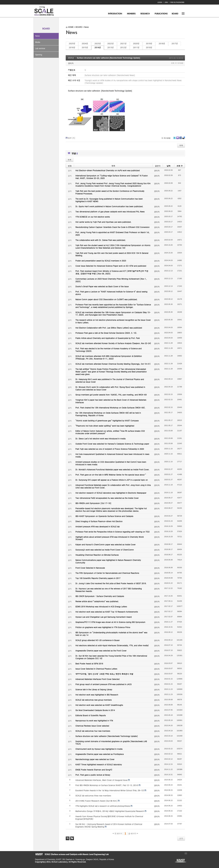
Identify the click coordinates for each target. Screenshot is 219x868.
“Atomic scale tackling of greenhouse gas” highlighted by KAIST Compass (107, 421)
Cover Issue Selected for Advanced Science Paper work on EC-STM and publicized (111, 266)
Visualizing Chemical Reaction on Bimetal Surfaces (97, 555)
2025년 (72, 44)
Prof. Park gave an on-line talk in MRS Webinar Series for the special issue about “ (111, 475)
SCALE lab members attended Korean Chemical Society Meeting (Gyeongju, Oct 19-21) (113, 364)
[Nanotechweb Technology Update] (116, 91)
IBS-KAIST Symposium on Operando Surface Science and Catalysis (104, 516)
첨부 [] (72, 138)
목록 (181, 145)
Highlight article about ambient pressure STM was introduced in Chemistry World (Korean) (109, 538)
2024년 (85, 44)
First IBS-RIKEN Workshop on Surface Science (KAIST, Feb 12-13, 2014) (107, 785)
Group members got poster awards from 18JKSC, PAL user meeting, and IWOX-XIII (111, 395)
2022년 (110, 44)
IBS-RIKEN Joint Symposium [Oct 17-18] (93, 503)
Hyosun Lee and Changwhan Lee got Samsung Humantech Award (103, 617)
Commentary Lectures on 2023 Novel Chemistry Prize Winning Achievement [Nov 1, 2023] (111, 280)
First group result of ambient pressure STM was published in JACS (103, 684)
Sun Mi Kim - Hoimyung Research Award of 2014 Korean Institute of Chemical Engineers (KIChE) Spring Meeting (109, 825)
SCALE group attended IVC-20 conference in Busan (97, 640)
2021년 (123, 44)
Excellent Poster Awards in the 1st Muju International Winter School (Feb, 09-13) (110, 790)
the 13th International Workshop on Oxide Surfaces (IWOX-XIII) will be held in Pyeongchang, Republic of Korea (108, 414)
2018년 (162, 44)
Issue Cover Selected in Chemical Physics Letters (96, 669)
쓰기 (181, 838)
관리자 (71, 63)
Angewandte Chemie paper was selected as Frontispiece (100, 754)
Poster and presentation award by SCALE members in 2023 (101, 261)
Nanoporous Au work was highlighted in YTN (94, 721)
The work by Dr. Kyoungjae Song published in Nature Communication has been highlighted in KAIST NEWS (109, 200)
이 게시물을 (166, 138)
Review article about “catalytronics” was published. (97, 601)
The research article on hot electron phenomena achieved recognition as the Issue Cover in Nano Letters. (113, 321)
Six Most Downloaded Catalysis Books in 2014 (95, 710)
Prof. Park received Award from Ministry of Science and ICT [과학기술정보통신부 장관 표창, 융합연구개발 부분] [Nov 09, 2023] (112, 272)
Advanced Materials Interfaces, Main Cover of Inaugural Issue (101, 780)
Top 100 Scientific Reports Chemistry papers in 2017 (98, 578)
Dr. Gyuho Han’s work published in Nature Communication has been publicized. (109, 206)
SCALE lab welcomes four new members (93, 731)
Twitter (175, 139)
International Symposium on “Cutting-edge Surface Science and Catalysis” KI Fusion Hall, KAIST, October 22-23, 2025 (112, 177)
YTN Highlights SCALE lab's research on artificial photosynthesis (103, 806)
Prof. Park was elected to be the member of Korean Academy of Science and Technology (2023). (109, 350)
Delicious (184, 139)
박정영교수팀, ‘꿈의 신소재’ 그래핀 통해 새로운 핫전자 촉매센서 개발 (104, 674)
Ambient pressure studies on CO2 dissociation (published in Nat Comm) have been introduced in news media (111, 463)
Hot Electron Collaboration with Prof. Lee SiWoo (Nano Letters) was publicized (109, 328)
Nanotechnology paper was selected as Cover (95, 759)
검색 (68, 838)
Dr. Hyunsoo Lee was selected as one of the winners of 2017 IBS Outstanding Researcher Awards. (109, 590)
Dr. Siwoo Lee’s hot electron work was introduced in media (100, 438)
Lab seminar (40, 48)
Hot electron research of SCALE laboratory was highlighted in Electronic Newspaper (111, 493)
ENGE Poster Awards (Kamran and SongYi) (94, 770)
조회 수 (180, 166)
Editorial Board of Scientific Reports (91, 715)
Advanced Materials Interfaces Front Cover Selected (97, 679)
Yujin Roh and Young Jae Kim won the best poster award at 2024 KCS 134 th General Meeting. (112, 254)
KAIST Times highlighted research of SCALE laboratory (99, 764)
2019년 (149, 44)
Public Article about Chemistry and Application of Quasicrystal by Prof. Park (108, 338)
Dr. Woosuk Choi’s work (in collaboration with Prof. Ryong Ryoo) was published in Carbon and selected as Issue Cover (110, 388)
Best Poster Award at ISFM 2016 (89, 664)
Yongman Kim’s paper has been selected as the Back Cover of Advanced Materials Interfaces (111, 401)
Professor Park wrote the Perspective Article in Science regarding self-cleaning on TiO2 (112, 532)
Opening (39, 55)
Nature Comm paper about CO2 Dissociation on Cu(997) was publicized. (106, 299)
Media (38, 42)
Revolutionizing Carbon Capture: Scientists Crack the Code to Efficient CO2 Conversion (112, 227)
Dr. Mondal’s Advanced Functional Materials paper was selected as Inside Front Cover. (112, 469)
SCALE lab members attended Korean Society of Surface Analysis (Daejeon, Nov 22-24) (113, 343)
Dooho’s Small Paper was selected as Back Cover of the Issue (102, 286)
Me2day (177, 139)
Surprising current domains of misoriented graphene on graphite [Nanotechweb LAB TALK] (111, 743)
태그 (72, 838)
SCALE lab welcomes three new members (93, 796)
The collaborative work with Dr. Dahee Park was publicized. (101, 240)
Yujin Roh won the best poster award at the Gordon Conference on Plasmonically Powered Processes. (110, 192)
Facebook (181, 139)
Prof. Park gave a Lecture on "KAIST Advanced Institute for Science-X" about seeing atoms (111, 293)
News (37, 36)
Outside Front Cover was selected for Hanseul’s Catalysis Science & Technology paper (112, 444)
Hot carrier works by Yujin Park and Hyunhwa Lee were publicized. (103, 222)
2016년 (72, 48)
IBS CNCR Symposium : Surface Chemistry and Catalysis (100, 596)
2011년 (136, 48)
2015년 (85, 48)
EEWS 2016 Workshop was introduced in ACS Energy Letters (101, 606)
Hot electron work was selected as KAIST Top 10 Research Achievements (107, 612)
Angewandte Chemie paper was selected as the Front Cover (101, 651)
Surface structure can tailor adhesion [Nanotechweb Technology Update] (108, 58)
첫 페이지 (117, 834)
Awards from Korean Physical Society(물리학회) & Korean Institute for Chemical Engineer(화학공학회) (109, 818)
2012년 (123, 48)
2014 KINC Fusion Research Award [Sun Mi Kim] (96, 801)
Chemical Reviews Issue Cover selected (92, 726)
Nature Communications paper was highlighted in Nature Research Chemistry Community (108, 561)
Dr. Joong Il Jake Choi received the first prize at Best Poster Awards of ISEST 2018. (111, 583)
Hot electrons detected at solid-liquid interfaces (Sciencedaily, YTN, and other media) (112, 645)
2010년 (149, 48)
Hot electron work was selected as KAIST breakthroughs (99, 705)
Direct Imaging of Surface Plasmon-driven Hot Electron (99, 521)
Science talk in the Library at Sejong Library (94, 689)
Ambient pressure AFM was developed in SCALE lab (98, 526)
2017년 (175, 44)
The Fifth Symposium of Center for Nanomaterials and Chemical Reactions (107, 573)
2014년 (98, 48)
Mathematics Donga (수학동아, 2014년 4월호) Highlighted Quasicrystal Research (110, 811)
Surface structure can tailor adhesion (84, 91)
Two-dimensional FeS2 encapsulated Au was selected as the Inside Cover (107, 498)
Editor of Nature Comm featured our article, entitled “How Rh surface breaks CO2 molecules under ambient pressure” (110, 432)
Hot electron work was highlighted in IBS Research (97, 695)
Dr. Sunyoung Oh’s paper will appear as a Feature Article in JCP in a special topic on (112, 480)
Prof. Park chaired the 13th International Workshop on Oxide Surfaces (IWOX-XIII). (110, 408)
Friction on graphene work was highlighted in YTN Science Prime (103, 627)
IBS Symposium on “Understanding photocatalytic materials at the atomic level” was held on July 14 (111, 634)
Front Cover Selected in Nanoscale (90, 568)
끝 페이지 (133, 834)
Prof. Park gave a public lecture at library (93, 775)
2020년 (136, 44)
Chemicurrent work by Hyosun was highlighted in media (99, 749)
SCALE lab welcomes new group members (94, 700)
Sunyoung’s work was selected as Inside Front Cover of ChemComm (105, 550)
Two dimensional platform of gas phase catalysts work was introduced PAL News (110, 212)
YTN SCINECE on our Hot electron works (93, 217)
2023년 (98, 44)
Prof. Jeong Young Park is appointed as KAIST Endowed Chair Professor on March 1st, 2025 (112, 234)
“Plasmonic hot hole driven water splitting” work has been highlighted (105, 426)
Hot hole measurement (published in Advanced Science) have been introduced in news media (112, 455)
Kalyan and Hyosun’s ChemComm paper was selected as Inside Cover (105, 544)
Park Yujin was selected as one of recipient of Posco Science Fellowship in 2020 (110, 449)
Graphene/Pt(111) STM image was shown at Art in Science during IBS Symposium (110, 622)
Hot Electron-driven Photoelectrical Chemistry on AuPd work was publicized (108, 170)
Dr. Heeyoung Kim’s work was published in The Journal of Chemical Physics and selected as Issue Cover (110, 380)
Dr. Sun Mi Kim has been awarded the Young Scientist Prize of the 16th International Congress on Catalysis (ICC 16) (111, 657)
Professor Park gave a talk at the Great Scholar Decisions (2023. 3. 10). (106, 333)
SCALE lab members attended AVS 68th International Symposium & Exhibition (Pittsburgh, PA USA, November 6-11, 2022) (109, 357)
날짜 (169, 166)
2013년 (110, 48)
